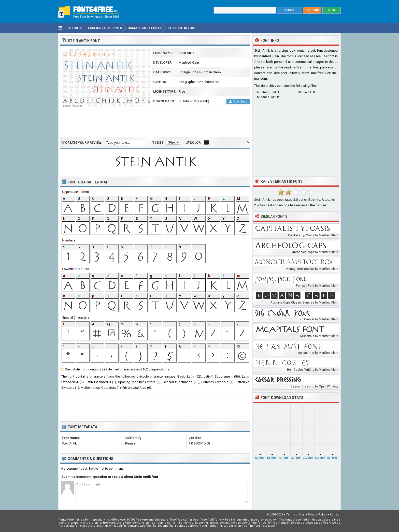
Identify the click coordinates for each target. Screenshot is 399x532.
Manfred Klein (189, 62)
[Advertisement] (155, 123)
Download (238, 102)
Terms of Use (295, 515)
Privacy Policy (317, 515)
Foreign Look (188, 72)
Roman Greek (211, 72)
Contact (335, 515)
